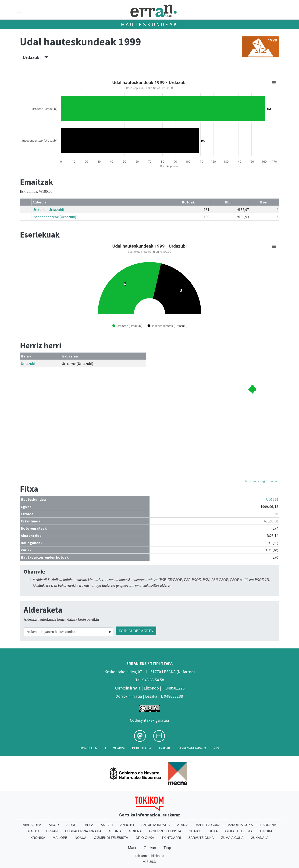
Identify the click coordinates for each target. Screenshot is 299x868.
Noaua (81, 838)
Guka (213, 831)
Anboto (127, 825)
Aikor (54, 825)
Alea (89, 825)
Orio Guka (145, 838)
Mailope (60, 838)
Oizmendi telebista (111, 838)
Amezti (107, 825)
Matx (132, 848)
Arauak (164, 748)
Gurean (150, 848)
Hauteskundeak (149, 24)
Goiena (135, 831)
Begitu (33, 831)
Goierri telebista (165, 831)
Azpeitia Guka (208, 825)
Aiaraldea (32, 825)
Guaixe (195, 831)
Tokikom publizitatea (149, 856)
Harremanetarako (192, 748)
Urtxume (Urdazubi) (48, 210)
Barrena (268, 825)
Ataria (183, 825)
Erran (52, 831)
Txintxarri (171, 838)
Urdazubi (36, 57)
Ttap (167, 848)
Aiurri (72, 825)
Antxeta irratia (156, 825)
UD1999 (272, 499)
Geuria (115, 831)
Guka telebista (239, 831)
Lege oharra (115, 748)
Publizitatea (142, 748)
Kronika (38, 838)
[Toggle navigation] (19, 11)
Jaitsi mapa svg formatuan (262, 481)
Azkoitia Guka (240, 825)
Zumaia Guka (232, 838)
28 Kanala (260, 838)
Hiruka (266, 831)
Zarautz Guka (201, 838)
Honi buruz (89, 748)
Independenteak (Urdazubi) (54, 217)
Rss (216, 748)
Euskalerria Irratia (83, 831)
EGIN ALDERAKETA (136, 631)
